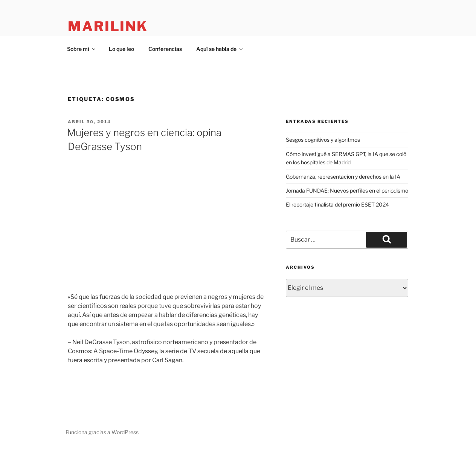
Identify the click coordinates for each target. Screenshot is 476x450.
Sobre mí (82, 49)
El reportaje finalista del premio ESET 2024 (337, 204)
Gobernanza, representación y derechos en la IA (343, 177)
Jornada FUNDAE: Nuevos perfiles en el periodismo (347, 191)
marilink (108, 26)
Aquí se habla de (220, 49)
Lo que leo (121, 49)
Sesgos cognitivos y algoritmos (323, 140)
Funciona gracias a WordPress (102, 432)
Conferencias (165, 49)
